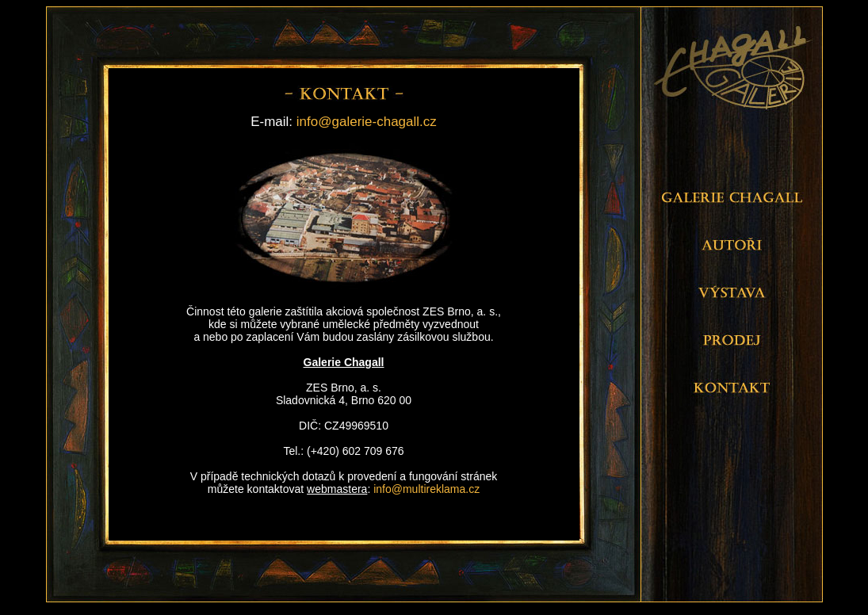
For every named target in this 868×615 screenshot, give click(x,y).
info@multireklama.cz (426, 489)
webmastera (337, 489)
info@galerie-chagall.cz (367, 122)
